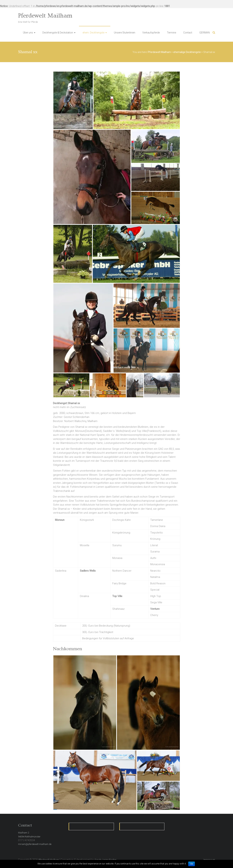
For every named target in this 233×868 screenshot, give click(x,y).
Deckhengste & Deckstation (58, 33)
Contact (188, 33)
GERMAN (205, 33)
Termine (171, 33)
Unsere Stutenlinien (125, 33)
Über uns (28, 33)
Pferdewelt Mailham (45, 16)
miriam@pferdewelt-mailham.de (35, 844)
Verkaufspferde (151, 33)
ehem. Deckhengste (93, 33)
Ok (192, 864)
